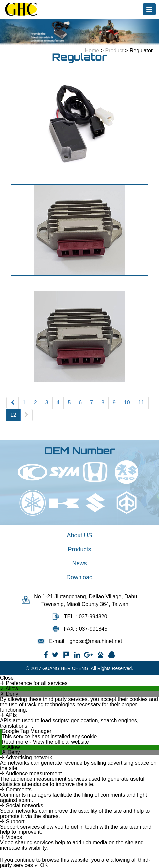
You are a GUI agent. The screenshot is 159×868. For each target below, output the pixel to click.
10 (127, 402)
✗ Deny (9, 694)
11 (141, 402)
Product (114, 51)
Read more (16, 742)
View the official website (61, 742)
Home (92, 51)
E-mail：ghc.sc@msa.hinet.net (85, 641)
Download (79, 577)
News (79, 563)
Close (7, 678)
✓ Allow (9, 689)
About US (79, 535)
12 (13, 415)
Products (79, 549)
